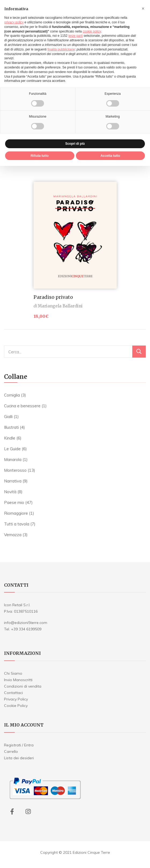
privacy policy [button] (14, 22)
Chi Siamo (13, 673)
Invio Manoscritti (18, 680)
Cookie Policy (16, 706)
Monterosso (15, 470)
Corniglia (12, 395)
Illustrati (11, 427)
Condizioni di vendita (23, 686)
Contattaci (13, 693)
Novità (10, 492)
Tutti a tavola (17, 524)
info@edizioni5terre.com (26, 623)
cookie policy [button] (92, 31)
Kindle (10, 438)
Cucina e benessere (22, 406)
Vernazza (13, 535)
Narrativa (13, 481)
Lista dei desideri (19, 758)
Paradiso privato (53, 297)
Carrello (11, 751)
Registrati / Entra (19, 745)
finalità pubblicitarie (61, 49)
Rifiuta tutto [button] (40, 156)
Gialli (8, 417)
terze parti (76, 36)
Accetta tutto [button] (110, 156)
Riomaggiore (16, 513)
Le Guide (12, 449)
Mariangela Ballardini (60, 306)
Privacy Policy (16, 699)
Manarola (13, 460)
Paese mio (14, 502)
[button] (143, 9)
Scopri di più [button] (75, 144)
